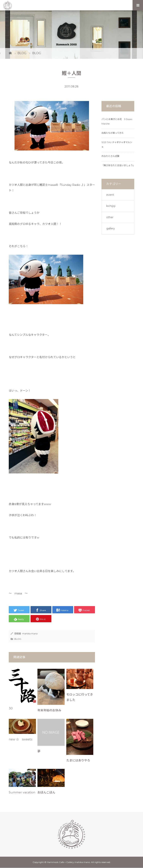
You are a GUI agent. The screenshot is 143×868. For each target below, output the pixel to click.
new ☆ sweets (20, 739)
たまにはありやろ (78, 760)
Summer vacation (22, 792)
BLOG (18, 639)
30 (11, 708)
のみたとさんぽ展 (110, 156)
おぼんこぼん (46, 792)
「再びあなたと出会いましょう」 (118, 165)
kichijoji (111, 206)
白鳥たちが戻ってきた (113, 133)
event (110, 195)
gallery (111, 228)
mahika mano (30, 634)
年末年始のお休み (49, 710)
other (110, 217)
